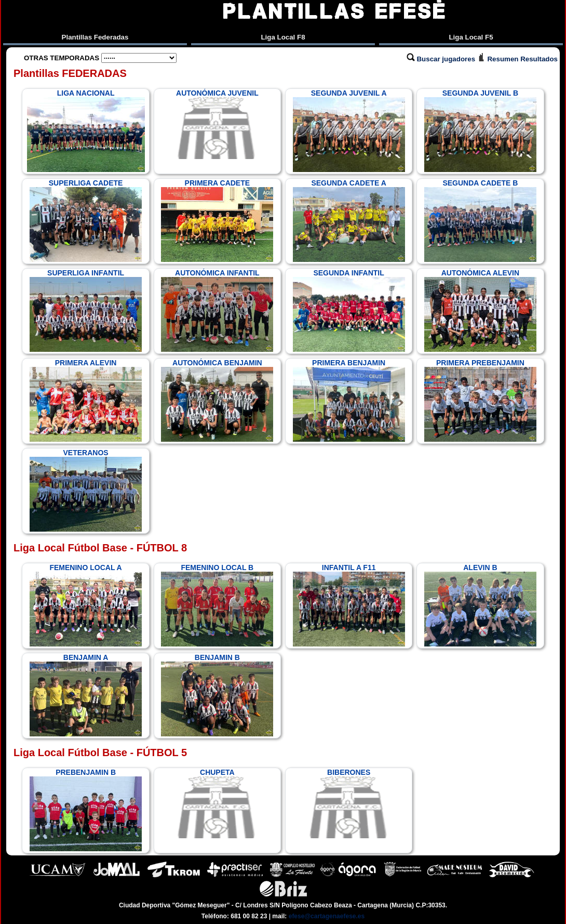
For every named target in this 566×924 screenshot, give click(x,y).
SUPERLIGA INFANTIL (86, 310)
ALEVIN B (480, 605)
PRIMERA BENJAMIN (349, 400)
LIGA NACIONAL (86, 130)
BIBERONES (349, 803)
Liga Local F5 (471, 37)
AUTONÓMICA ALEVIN (480, 310)
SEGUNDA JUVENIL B (480, 130)
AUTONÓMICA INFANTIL (217, 310)
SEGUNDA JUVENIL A (349, 130)
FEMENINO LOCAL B (217, 605)
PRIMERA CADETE (217, 220)
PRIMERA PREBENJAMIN (480, 400)
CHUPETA (217, 803)
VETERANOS (86, 490)
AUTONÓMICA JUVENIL (217, 124)
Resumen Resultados (517, 59)
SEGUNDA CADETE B (480, 220)
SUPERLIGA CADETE (86, 220)
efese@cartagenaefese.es (327, 916)
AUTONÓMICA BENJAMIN (217, 400)
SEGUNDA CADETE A (349, 220)
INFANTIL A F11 (349, 605)
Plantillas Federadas (95, 37)
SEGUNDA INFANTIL (349, 310)
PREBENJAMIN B (86, 810)
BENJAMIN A (86, 695)
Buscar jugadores (442, 59)
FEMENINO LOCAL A (86, 605)
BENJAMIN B (217, 695)
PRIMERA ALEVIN (86, 400)
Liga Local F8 (283, 37)
